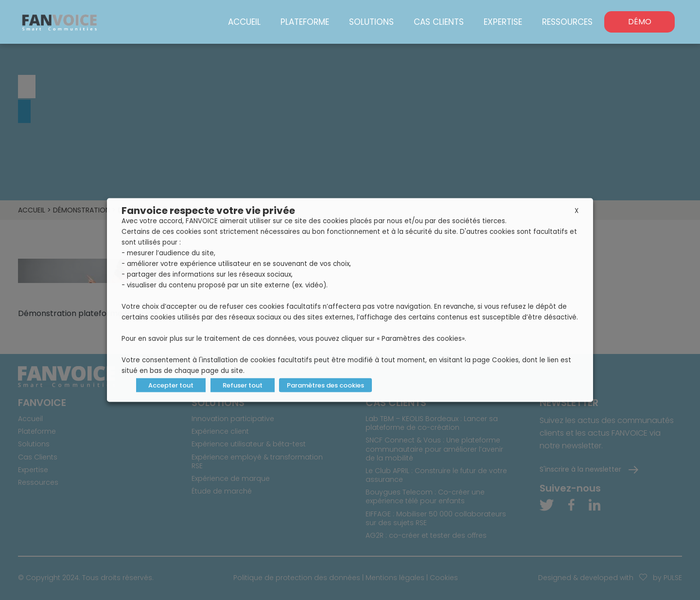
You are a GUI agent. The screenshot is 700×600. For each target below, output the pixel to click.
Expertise (503, 22)
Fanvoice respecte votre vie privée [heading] (208, 211)
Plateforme (305, 22)
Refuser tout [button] (243, 385)
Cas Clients (439, 22)
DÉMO (640, 22)
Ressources (567, 22)
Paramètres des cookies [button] (325, 385)
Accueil (244, 22)
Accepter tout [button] (171, 385)
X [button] (577, 211)
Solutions (371, 22)
